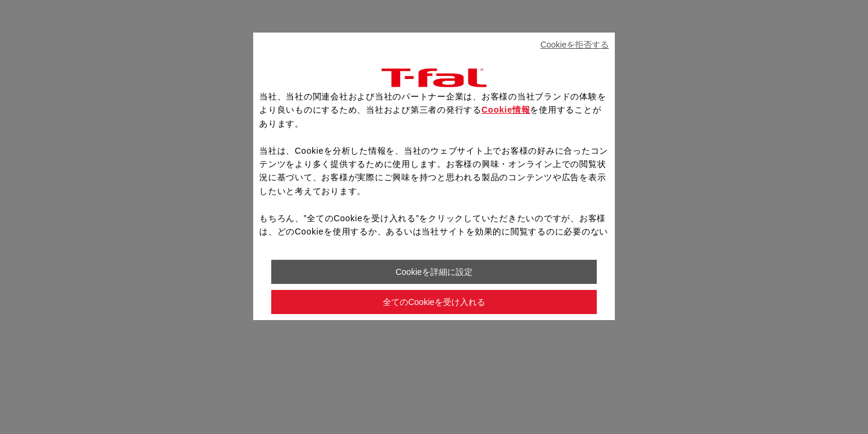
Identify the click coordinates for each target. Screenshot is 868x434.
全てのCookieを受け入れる (434, 302)
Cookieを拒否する (574, 45)
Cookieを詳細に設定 (434, 272)
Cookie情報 (506, 110)
